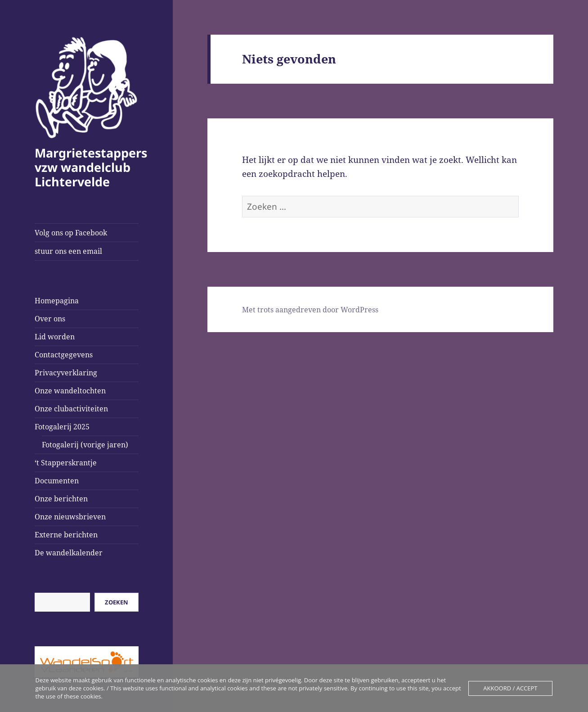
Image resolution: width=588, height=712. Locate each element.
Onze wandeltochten (70, 391)
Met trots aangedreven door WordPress (310, 310)
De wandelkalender (69, 553)
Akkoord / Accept (510, 688)
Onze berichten (61, 499)
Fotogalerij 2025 (62, 427)
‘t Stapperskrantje (66, 463)
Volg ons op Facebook (71, 233)
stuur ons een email (68, 251)
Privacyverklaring (66, 373)
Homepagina (57, 301)
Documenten (57, 481)
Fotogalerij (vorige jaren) (85, 445)
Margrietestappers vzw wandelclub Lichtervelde (91, 167)
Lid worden (55, 337)
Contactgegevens (64, 355)
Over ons (50, 319)
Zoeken (117, 602)
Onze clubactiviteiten (71, 409)
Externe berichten (66, 535)
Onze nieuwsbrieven (70, 517)
